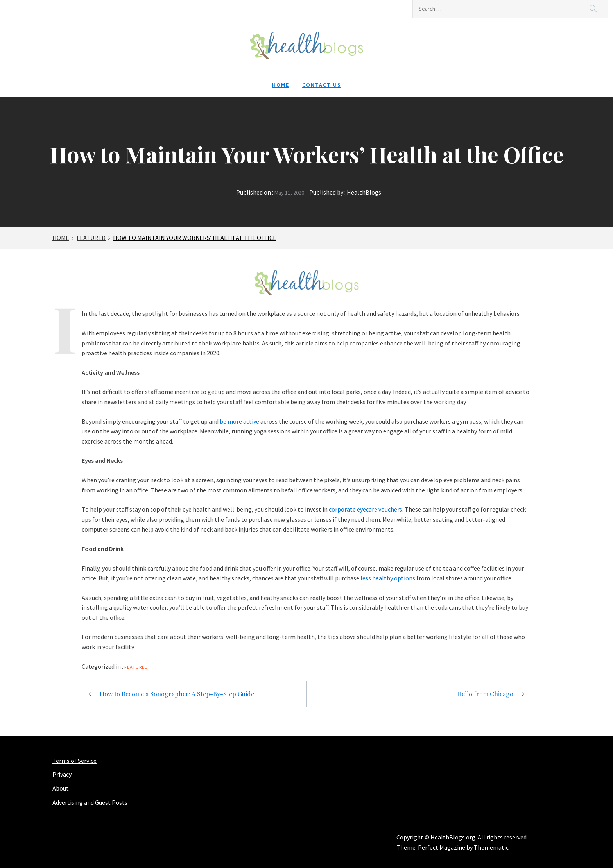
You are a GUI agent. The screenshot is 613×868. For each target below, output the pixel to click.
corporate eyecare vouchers (366, 509)
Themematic (491, 847)
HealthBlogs (364, 192)
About (61, 788)
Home (281, 85)
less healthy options (388, 578)
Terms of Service (74, 761)
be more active (239, 421)
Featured (136, 667)
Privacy (62, 774)
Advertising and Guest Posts (90, 802)
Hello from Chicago (485, 694)
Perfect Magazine (442, 847)
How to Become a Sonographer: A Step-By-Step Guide (177, 694)
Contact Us (322, 85)
